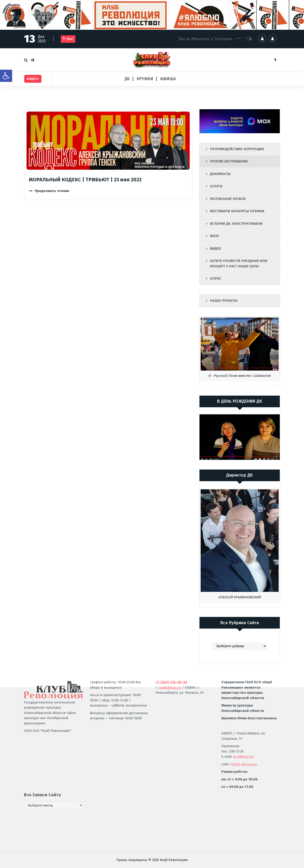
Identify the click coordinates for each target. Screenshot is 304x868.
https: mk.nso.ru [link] (244, 713)
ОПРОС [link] (216, 278)
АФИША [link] (168, 79)
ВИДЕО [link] (216, 248)
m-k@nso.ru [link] (243, 705)
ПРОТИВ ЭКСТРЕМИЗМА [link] (229, 161)
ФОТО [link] (214, 236)
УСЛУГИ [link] (216, 186)
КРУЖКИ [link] (145, 79)
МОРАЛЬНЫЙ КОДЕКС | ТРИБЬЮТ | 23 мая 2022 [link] (85, 180)
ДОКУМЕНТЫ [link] (220, 174)
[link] (6, 76)
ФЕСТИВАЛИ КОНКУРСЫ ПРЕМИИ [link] (237, 211)
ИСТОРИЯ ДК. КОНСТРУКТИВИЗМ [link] (236, 224)
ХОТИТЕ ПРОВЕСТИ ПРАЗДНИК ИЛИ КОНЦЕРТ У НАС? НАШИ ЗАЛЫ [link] (239, 263)
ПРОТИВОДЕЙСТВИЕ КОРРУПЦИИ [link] (237, 149)
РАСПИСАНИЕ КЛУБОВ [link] (228, 199)
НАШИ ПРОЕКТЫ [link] (224, 301)
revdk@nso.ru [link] (170, 636)
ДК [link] (127, 79)
